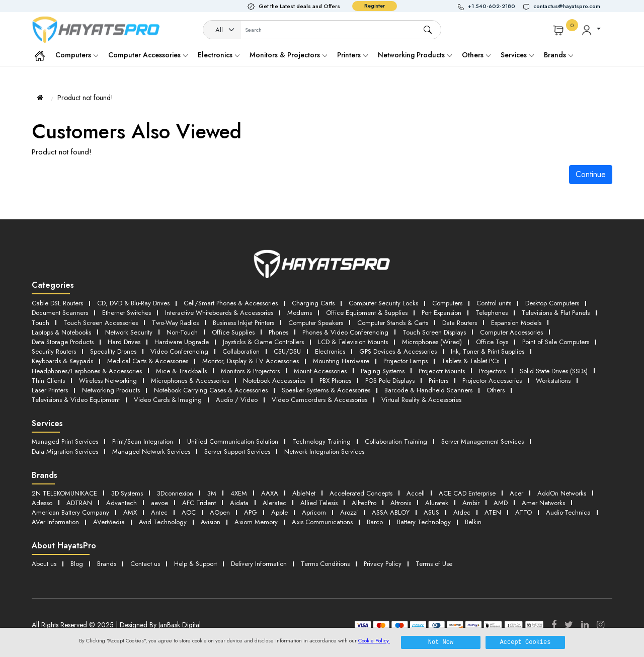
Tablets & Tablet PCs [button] (470, 361)
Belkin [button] (473, 522)
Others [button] (496, 390)
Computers (77, 55)
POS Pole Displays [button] (390, 381)
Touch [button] (41, 323)
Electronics (219, 55)
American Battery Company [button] (70, 512)
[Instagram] (600, 625)
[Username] (332, 30)
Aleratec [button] (274, 503)
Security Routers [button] (54, 351)
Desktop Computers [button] (552, 303)
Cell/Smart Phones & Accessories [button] (231, 303)
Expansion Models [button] (516, 323)
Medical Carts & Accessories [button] (148, 361)
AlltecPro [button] (364, 503)
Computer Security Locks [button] (383, 303)
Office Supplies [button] (233, 332)
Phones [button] (278, 332)
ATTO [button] (524, 512)
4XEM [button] (239, 493)
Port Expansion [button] (441, 313)
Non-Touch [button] (182, 332)
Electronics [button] (330, 351)
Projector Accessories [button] (492, 381)
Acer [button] (516, 493)
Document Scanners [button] (60, 313)
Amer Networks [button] (543, 503)
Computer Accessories (148, 55)
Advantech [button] (122, 503)
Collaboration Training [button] (396, 441)
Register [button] (375, 6)
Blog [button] (77, 564)
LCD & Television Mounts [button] (353, 342)
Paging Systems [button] (383, 371)
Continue (591, 174)
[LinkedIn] (585, 625)
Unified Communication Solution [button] (233, 441)
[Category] (222, 30)
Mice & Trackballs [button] (181, 371)
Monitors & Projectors (288, 55)
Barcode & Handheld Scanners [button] (428, 390)
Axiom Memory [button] (256, 522)
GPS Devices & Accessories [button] (398, 351)
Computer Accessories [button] (511, 332)
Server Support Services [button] (237, 451)
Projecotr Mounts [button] (442, 371)
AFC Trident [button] (199, 503)
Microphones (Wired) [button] (432, 342)
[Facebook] (554, 625)
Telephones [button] (492, 313)
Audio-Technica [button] (568, 512)
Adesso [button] (42, 503)
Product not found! (85, 98)
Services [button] (517, 55)
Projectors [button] (492, 371)
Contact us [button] (145, 564)
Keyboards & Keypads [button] (62, 361)
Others (476, 55)
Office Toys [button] (492, 342)
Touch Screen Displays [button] (434, 332)
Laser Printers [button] (50, 390)
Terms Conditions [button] (325, 564)
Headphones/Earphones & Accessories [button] (87, 371)
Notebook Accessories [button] (274, 381)
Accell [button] (416, 493)
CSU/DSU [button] (287, 351)
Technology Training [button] (321, 441)
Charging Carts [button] (313, 303)
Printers (352, 55)
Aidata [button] (239, 503)
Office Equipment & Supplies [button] (367, 313)
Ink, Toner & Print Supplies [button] (488, 351)
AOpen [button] (220, 512)
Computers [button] (447, 303)
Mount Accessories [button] (320, 371)
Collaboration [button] (241, 351)
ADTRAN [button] (79, 503)
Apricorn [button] (314, 512)
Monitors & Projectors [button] (250, 371)
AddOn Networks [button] (562, 493)
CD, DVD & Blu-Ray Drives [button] (133, 303)
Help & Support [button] (195, 564)
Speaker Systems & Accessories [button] (326, 390)
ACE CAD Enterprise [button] (467, 493)
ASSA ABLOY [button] (391, 512)
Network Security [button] (129, 332)
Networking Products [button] (111, 390)
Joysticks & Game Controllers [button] (263, 342)
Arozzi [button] (349, 512)
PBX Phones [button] (335, 381)
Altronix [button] (401, 503)
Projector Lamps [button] (406, 361)
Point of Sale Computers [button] (556, 342)
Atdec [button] (462, 512)
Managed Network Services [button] (151, 451)
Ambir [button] (471, 503)
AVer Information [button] (55, 522)
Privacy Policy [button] (383, 564)
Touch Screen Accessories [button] (101, 323)
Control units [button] (494, 303)
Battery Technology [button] (424, 522)
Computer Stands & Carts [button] (393, 323)
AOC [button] (189, 512)
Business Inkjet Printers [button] (244, 323)
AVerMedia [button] (109, 522)
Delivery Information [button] (259, 564)
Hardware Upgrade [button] (182, 342)
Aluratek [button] (437, 503)
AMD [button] (501, 503)
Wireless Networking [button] (108, 381)
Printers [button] (438, 381)
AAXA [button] (270, 493)
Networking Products (415, 55)
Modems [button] (300, 313)
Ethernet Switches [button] (127, 313)
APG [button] (251, 512)
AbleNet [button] (304, 493)
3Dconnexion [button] (175, 493)
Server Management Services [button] (482, 441)
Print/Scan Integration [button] (143, 441)
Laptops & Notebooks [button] (61, 332)
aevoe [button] (159, 503)
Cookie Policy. (374, 640)
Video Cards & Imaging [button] (168, 400)
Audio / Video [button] (237, 400)
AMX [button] (130, 512)
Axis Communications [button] (322, 522)
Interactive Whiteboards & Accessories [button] (219, 313)
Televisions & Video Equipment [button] (76, 400)
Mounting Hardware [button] (341, 361)
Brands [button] (558, 55)
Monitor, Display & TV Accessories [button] (251, 361)
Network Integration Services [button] (324, 451)
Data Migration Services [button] (65, 451)
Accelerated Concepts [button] (361, 493)
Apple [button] (279, 512)
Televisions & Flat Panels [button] (556, 313)
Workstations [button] (553, 381)
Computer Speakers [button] (316, 323)
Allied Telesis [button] (319, 503)
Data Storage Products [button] (63, 342)
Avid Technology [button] (163, 522)
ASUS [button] (431, 512)
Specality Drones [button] (113, 351)
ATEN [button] (493, 512)
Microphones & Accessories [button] (190, 381)
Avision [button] (211, 522)
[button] (491, 6)
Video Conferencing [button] (179, 351)
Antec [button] (159, 512)
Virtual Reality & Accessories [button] (421, 400)
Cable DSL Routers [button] (57, 303)
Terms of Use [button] (434, 564)
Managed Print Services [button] (65, 441)
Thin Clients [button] (48, 381)
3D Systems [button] (127, 493)
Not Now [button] (441, 642)
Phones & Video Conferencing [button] (345, 332)
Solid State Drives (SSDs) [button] (554, 371)
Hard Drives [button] (124, 342)
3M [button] (212, 493)
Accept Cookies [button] (526, 642)
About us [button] (44, 564)
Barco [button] (375, 522)
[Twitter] (569, 625)
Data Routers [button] (460, 323)
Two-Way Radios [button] (175, 323)
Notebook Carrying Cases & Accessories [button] (211, 390)
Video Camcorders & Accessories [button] (319, 400)
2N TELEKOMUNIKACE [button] (64, 493)
